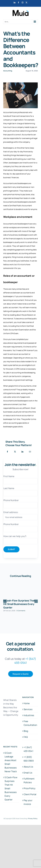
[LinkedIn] (22, 452)
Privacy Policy (33, 818)
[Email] (30, 452)
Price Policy (30, 788)
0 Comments (21, 611)
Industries (29, 715)
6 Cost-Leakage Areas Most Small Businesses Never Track (11, 762)
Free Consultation (30, 723)
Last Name (9, 488)
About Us (28, 767)
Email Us (28, 773)
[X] (15, 452)
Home (27, 703)
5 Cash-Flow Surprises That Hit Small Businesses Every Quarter (19, 604)
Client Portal (30, 794)
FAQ (26, 737)
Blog (26, 731)
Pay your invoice (28, 802)
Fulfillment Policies (29, 781)
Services (28, 709)
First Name (9, 476)
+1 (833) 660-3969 (29, 759)
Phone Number (11, 500)
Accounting (8, 71)
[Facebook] (7, 452)
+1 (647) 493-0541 (28, 749)
